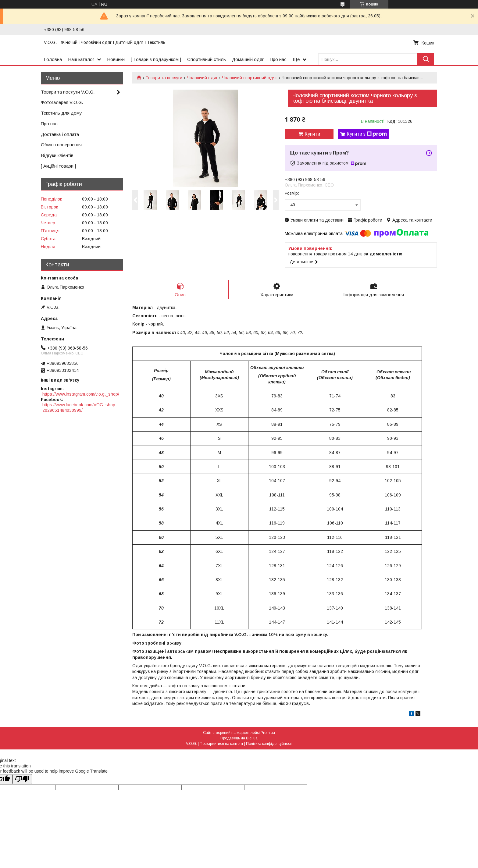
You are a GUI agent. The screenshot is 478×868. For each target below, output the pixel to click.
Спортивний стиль (207, 59)
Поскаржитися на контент (221, 744)
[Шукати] (426, 59)
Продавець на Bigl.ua (239, 738)
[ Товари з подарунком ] (156, 59)
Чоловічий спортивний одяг (250, 78)
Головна (53, 59)
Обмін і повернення (61, 145)
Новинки (116, 59)
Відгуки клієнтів (57, 155)
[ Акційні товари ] (58, 166)
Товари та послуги (164, 78)
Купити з (367, 134)
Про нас (278, 59)
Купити (312, 134)
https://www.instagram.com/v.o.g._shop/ (81, 394)
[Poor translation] (22, 779)
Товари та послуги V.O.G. (68, 92)
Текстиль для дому (61, 113)
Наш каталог (81, 59)
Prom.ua (268, 733)
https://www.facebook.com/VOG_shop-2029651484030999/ (80, 407)
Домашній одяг (248, 59)
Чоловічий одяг (202, 78)
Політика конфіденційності (269, 744)
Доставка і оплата (60, 134)
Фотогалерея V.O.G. (62, 102)
